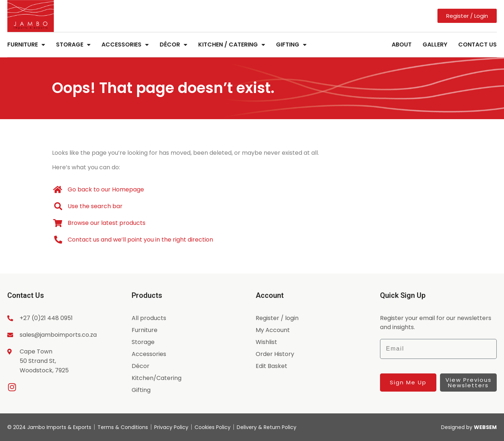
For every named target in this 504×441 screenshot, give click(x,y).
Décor (173, 45)
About (402, 44)
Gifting (291, 45)
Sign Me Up (408, 382)
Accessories (125, 45)
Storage (73, 45)
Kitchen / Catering (232, 45)
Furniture (26, 45)
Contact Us (477, 44)
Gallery (435, 44)
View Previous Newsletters (469, 383)
